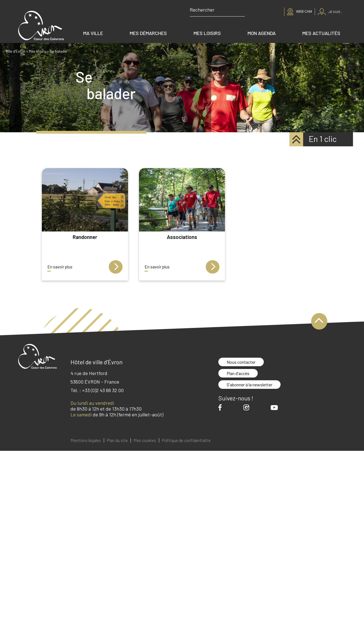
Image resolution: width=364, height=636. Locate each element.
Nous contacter (241, 362)
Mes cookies (145, 440)
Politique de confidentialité (186, 440)
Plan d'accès (238, 373)
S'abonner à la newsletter (249, 385)
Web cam (304, 12)
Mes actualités (321, 33)
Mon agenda (262, 33)
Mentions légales (86, 440)
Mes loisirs (207, 33)
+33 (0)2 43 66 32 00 (103, 390)
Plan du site (117, 440)
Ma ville (93, 33)
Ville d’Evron (15, 51)
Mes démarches (148, 33)
